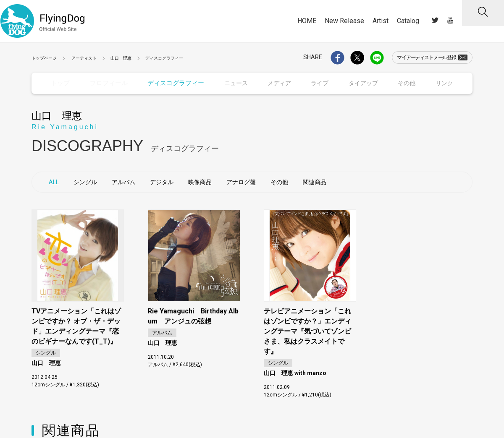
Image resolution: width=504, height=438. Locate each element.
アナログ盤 (241, 182)
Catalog (408, 21)
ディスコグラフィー (172, 83)
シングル (85, 182)
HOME (307, 21)
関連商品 (315, 182)
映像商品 (200, 182)
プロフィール (108, 83)
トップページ (44, 58)
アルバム (123, 182)
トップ (60, 83)
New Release (344, 21)
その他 (279, 182)
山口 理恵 (121, 58)
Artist (381, 21)
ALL (54, 182)
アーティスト (84, 58)
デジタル (162, 182)
